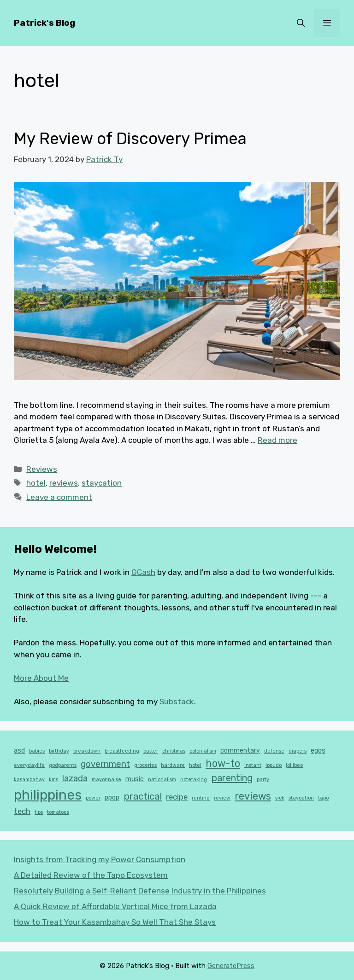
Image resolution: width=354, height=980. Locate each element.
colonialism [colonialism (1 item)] (203, 751)
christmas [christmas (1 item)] (174, 751)
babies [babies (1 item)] (37, 751)
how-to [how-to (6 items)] (223, 763)
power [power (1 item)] (93, 798)
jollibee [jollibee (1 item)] (295, 765)
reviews (64, 483)
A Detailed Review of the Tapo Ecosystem (91, 875)
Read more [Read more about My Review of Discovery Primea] (277, 440)
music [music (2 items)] (135, 779)
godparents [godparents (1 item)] (63, 765)
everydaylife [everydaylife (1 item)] (29, 765)
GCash (143, 572)
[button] (301, 23)
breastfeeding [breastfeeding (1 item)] (122, 751)
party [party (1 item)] (263, 780)
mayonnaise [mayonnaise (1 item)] (106, 780)
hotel (36, 483)
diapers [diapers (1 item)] (298, 751)
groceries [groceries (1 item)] (145, 765)
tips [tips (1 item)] (39, 812)
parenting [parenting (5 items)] (232, 778)
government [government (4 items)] (105, 764)
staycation (102, 483)
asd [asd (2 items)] (19, 751)
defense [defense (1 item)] (274, 751)
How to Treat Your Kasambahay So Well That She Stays (115, 922)
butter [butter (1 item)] (151, 751)
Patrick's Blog (44, 23)
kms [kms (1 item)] (53, 780)
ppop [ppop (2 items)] (112, 797)
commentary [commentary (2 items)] (240, 751)
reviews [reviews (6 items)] (253, 796)
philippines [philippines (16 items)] (48, 795)
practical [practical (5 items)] (143, 796)
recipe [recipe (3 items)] (177, 797)
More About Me (41, 678)
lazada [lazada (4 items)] (75, 778)
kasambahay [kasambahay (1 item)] (29, 780)
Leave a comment (59, 497)
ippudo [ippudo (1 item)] (274, 765)
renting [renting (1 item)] (201, 798)
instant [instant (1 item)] (253, 765)
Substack (177, 702)
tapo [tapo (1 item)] (323, 798)
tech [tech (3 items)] (22, 811)
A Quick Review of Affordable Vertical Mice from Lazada (115, 906)
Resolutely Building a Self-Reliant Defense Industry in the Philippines (140, 891)
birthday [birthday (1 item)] (59, 751)
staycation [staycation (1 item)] (301, 798)
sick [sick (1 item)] (280, 798)
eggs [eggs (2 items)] (318, 751)
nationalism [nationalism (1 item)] (162, 780)
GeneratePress (231, 966)
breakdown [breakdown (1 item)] (87, 751)
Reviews (42, 469)
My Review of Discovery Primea (130, 139)
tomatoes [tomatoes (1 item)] (58, 812)
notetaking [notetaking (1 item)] (194, 780)
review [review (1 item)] (222, 798)
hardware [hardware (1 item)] (173, 765)
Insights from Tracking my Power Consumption (100, 859)
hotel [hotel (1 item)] (195, 765)
